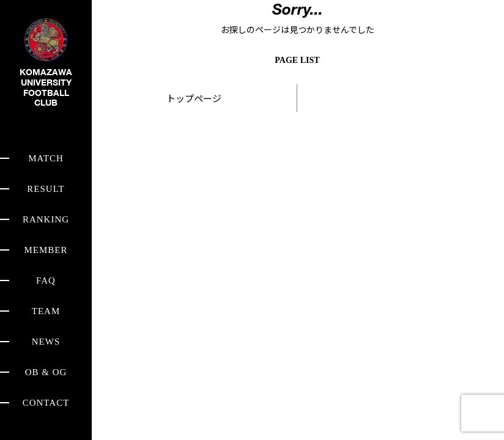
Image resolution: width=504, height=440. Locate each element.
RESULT (46, 189)
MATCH (46, 158)
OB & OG (46, 372)
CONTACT (46, 403)
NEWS (46, 342)
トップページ (194, 98)
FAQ (46, 280)
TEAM (46, 311)
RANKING (46, 219)
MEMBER (46, 250)
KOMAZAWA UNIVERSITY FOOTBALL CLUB (46, 72)
